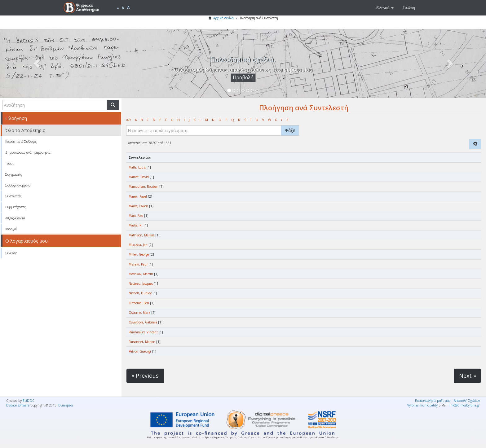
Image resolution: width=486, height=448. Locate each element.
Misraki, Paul (138, 264)
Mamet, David (139, 177)
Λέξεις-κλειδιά (15, 218)
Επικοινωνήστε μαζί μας (433, 401)
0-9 (128, 120)
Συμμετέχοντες (15, 207)
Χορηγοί (11, 229)
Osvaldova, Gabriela (143, 322)
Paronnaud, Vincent (143, 332)
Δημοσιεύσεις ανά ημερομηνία (28, 152)
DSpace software (18, 405)
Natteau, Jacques (141, 283)
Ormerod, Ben (139, 303)
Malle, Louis (137, 167)
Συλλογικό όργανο (18, 185)
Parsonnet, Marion (142, 342)
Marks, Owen (138, 206)
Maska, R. (136, 225)
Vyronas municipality (422, 405)
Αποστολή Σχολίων (467, 401)
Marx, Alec (136, 216)
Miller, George (139, 254)
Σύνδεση (11, 253)
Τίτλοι (9, 163)
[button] (385, 8)
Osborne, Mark (139, 313)
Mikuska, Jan (138, 245)
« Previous (145, 376)
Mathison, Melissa (141, 235)
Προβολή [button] (243, 78)
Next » (468, 376)
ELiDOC (29, 401)
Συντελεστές (13, 196)
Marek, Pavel (138, 196)
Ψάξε (290, 130)
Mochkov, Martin (141, 274)
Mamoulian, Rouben (144, 187)
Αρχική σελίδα (223, 18)
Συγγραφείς (14, 174)
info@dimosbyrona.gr (465, 405)
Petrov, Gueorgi (140, 351)
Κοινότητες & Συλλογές (21, 142)
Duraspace (66, 405)
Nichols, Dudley (140, 293)
